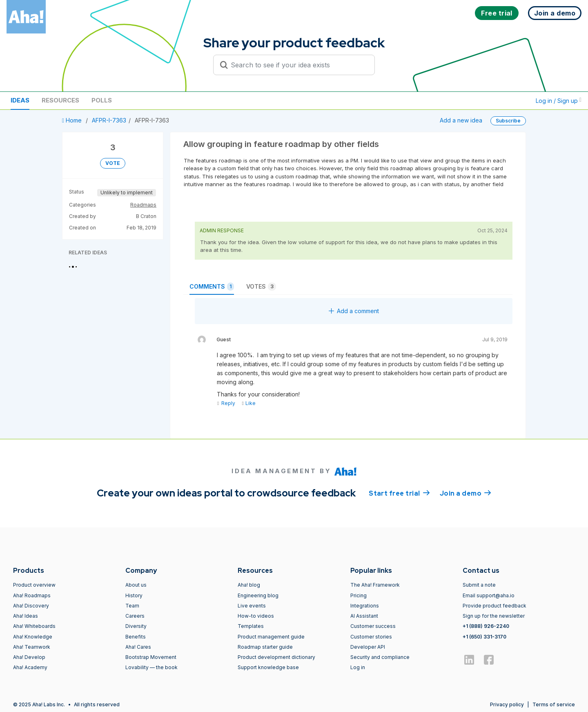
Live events (252, 606)
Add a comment (354, 311)
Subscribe (508, 121)
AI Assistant (364, 616)
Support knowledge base (268, 667)
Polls (102, 100)
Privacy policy (507, 704)
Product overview (34, 585)
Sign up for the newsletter (494, 616)
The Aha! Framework (375, 585)
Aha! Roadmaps (32, 595)
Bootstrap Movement (151, 657)
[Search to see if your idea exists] (298, 65)
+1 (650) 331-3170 (484, 637)
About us (136, 585)
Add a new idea (461, 120)
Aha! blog (249, 585)
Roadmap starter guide (265, 647)
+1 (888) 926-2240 (486, 626)
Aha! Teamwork (32, 647)
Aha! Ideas (26, 616)
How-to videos (256, 616)
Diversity (136, 626)
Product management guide (271, 637)
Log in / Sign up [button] (559, 101)
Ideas (20, 100)
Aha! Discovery (31, 606)
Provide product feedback (494, 606)
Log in (358, 667)
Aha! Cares (138, 647)
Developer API (368, 647)
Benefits (136, 637)
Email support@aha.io (489, 595)
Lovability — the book (151, 667)
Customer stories (371, 637)
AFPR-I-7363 (109, 120)
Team (132, 606)
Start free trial (399, 493)
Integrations (365, 606)
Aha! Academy (30, 667)
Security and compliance (380, 657)
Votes (261, 287)
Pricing (359, 595)
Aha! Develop (29, 657)
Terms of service (554, 704)
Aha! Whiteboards (34, 626)
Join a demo (465, 493)
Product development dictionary (276, 657)
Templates (251, 626)
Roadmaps (143, 205)
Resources (60, 100)
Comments (212, 287)
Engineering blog (258, 595)
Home (73, 120)
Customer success (373, 626)
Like (248, 403)
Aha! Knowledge (33, 637)
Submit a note (479, 585)
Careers (135, 616)
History (134, 595)
